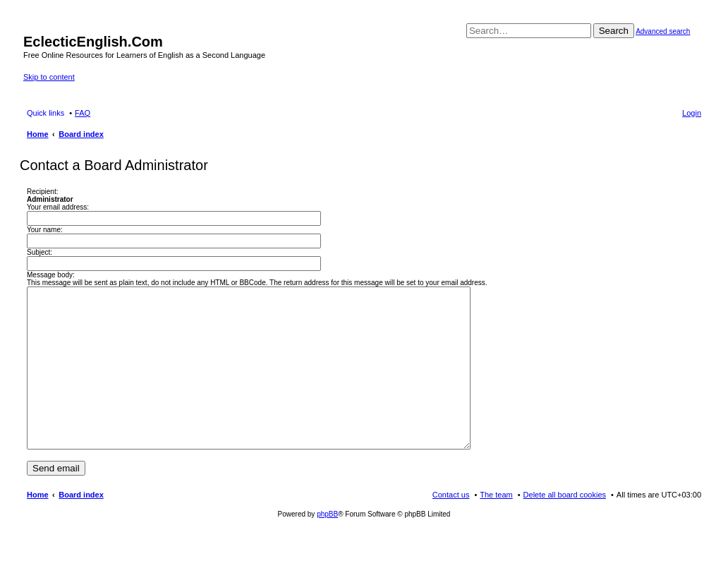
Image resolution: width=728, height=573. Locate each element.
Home (38, 526)
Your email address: (58, 207)
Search (614, 31)
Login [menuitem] (692, 113)
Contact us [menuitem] (451, 526)
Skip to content (49, 77)
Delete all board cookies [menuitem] (565, 526)
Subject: (40, 252)
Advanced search (663, 31)
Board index (81, 526)
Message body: (51, 275)
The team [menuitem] (496, 526)
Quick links (45, 113)
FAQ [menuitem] (83, 113)
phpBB (327, 546)
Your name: (45, 230)
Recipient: (42, 192)
